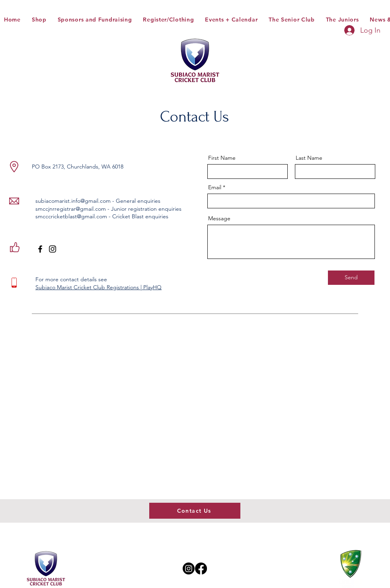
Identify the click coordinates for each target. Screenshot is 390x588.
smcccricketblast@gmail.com (71, 216)
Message (219, 218)
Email (215, 187)
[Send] (351, 278)
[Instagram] (53, 249)
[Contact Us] (195, 511)
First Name (222, 158)
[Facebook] (40, 249)
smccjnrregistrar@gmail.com (71, 209)
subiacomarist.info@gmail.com (73, 201)
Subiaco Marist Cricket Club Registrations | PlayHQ (98, 287)
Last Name (309, 158)
